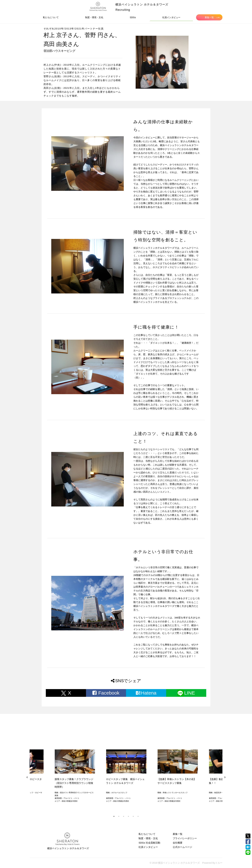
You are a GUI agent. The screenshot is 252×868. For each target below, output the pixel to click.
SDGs (133, 17)
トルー (219, 863)
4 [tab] (128, 816)
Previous (27, 777)
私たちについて (51, 17)
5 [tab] (133, 816)
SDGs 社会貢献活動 (149, 843)
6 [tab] (138, 816)
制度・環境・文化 (94, 17)
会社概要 (178, 843)
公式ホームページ (182, 847)
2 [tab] (119, 816)
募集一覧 (212, 17)
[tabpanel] (126, 777)
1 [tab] (114, 816)
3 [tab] (124, 816)
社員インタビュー (171, 17)
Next (225, 777)
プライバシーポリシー (185, 838)
